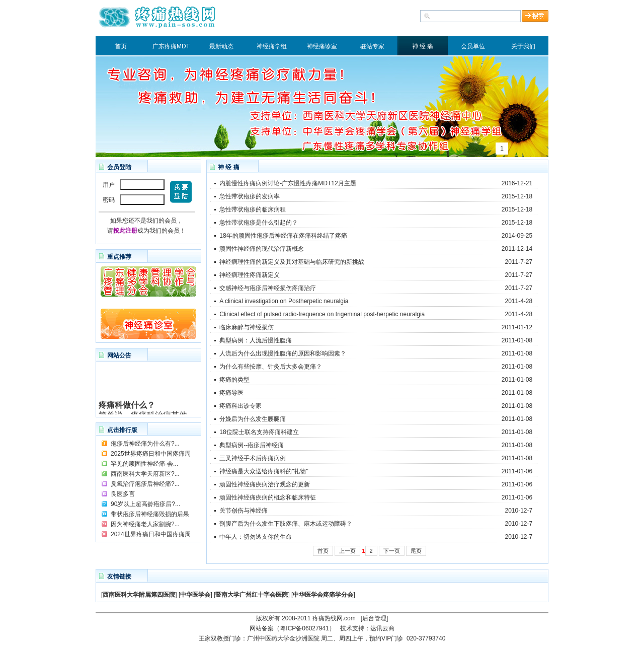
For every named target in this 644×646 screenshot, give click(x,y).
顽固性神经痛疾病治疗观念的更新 (265, 484)
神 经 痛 (423, 46)
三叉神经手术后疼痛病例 (253, 458)
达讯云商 (382, 628)
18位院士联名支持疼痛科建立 (259, 432)
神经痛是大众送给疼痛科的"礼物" (264, 471)
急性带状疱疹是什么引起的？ (259, 223)
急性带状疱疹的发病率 (250, 196)
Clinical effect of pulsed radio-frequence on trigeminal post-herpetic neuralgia (322, 314)
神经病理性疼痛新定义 (250, 275)
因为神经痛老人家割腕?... (145, 524)
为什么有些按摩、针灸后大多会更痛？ (271, 367)
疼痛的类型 (234, 380)
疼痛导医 (231, 393)
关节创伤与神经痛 (244, 511)
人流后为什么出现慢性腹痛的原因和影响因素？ (283, 353)
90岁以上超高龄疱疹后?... (145, 504)
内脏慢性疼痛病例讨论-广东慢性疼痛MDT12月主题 (288, 183)
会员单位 (473, 46)
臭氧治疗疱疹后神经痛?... (145, 484)
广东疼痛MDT (171, 46)
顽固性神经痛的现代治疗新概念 (262, 249)
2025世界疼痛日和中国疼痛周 (151, 454)
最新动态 (221, 46)
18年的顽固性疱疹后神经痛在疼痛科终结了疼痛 (283, 236)
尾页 (416, 551)
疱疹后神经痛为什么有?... (145, 444)
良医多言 (123, 494)
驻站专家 (372, 46)
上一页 (347, 551)
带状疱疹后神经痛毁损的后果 (150, 514)
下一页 (392, 551)
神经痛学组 (272, 46)
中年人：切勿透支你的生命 (256, 537)
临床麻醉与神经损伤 (247, 327)
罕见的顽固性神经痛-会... (144, 464)
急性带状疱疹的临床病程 (253, 209)
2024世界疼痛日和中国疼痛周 (151, 534)
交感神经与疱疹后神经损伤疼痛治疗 (268, 288)
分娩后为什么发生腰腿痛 (253, 419)
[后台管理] (375, 618)
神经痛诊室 (322, 46)
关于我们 (523, 46)
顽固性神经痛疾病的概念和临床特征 (268, 497)
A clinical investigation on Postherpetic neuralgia (284, 301)
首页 (121, 46)
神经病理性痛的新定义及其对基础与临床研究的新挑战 (292, 262)
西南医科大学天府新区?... (145, 474)
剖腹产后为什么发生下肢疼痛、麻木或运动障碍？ (286, 524)
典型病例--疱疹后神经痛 (252, 445)
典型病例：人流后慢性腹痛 (256, 340)
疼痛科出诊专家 (240, 406)
